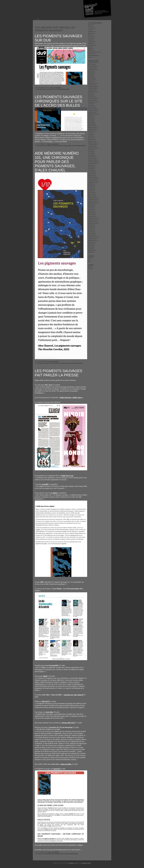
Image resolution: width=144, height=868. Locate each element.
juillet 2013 (91, 206)
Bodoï (45, 676)
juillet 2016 (91, 150)
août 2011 (91, 242)
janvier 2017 (91, 141)
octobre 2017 (92, 131)
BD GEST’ (46, 701)
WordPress (72, 863)
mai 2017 (91, 134)
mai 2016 (91, 152)
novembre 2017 (92, 129)
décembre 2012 (92, 218)
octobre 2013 (92, 201)
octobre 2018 (92, 112)
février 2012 (91, 234)
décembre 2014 (92, 177)
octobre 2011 (92, 239)
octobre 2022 (92, 80)
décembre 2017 (92, 128)
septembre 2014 (93, 182)
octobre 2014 (92, 181)
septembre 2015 (93, 164)
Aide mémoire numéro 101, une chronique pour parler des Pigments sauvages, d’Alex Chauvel (57, 162)
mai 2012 (91, 230)
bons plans (91, 28)
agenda (90, 25)
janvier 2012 (91, 235)
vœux (90, 57)
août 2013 (91, 205)
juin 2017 (91, 133)
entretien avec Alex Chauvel (73, 695)
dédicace (91, 33)
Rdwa (81, 845)
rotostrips (91, 269)
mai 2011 (91, 247)
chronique (46, 363)
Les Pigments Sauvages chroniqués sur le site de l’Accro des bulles (59, 101)
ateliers (90, 26)
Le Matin (54, 493)
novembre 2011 (92, 237)
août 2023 (91, 71)
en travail (91, 37)
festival (90, 44)
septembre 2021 (93, 87)
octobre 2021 (92, 85)
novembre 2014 (92, 179)
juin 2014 (91, 187)
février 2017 (91, 140)
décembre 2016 (92, 143)
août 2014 (91, 184)
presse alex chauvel (51, 89)
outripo (90, 267)
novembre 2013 (92, 199)
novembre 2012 (92, 220)
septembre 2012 (93, 223)
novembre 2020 (92, 88)
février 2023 (91, 78)
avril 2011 (91, 249)
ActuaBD (45, 484)
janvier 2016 (91, 158)
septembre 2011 (93, 240)
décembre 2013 (92, 198)
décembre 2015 (92, 160)
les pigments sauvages (57, 145)
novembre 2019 (92, 99)
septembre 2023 (93, 70)
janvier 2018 (91, 126)
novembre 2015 (92, 162)
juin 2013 (91, 208)
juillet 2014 (91, 186)
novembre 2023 (92, 66)
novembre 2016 (92, 145)
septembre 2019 (93, 102)
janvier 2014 (91, 196)
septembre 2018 (93, 114)
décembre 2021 (92, 83)
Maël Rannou (43, 89)
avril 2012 (91, 232)
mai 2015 (91, 170)
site (89, 260)
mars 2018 (91, 123)
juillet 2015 (91, 167)
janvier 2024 (91, 64)
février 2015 (91, 174)
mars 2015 (91, 172)
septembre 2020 (93, 92)
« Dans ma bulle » (66, 764)
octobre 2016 (92, 146)
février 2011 (91, 251)
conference (91, 32)
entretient (91, 40)
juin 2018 (91, 117)
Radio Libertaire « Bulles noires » (71, 398)
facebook (91, 258)
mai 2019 (91, 105)
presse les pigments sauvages (63, 89)
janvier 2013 (91, 216)
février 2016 (91, 157)
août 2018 (91, 116)
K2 (77, 863)
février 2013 (91, 215)
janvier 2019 (91, 107)
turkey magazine (93, 55)
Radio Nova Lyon (67, 476)
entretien (91, 38)
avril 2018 (91, 121)
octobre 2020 (92, 90)
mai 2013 (91, 210)
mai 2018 (91, 119)
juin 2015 (91, 169)
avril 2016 (91, 153)
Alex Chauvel (48, 145)
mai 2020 (91, 93)
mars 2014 (91, 193)
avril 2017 (91, 136)
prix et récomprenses (94, 52)
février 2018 (91, 124)
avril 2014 (91, 191)
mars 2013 (91, 213)
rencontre (91, 54)
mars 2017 (91, 138)
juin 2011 (91, 246)
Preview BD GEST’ (69, 723)
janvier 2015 (91, 175)
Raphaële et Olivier (86, 863)
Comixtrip (56, 769)
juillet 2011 (91, 244)
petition (90, 49)
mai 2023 (91, 76)
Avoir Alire (49, 712)
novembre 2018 (92, 111)
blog (38, 19)
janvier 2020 (91, 97)
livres (90, 47)
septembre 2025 (93, 63)
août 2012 (91, 225)
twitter (90, 261)
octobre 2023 (92, 68)
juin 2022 (91, 82)
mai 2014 (91, 189)
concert (90, 30)
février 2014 (91, 194)
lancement (91, 45)
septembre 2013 (93, 203)
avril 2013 (91, 211)
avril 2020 (91, 95)
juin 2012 (91, 228)
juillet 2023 (91, 73)
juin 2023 (91, 75)
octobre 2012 (92, 222)
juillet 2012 (91, 227)
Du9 (38, 89)
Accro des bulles (41, 145)
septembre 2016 (93, 148)
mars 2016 (91, 155)
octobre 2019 (92, 100)
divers (90, 35)
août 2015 (91, 165)
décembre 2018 (92, 109)
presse (52, 88)
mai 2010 (91, 252)
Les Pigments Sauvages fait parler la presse (59, 373)
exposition (91, 42)
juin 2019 (91, 104)
